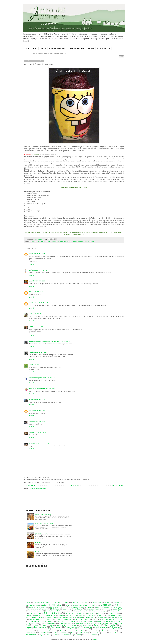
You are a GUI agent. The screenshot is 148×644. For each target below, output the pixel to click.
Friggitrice (61, 615)
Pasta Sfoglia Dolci (103, 623)
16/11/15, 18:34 (40, 254)
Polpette (88, 625)
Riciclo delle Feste (101, 627)
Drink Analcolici (80, 613)
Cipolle (120, 605)
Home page (27, 49)
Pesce (52, 625)
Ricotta (28, 629)
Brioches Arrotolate (41, 552)
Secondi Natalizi (97, 629)
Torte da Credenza (60, 633)
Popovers (38, 542)
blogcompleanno (66, 635)
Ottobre (31, 623)
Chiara (31, 292)
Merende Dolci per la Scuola (112, 619)
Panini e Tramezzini (66, 623)
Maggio (57, 619)
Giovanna (32, 400)
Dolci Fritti (66, 609)
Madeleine (49, 619)
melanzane (78, 635)
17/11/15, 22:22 (40, 421)
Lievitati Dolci (90, 617)
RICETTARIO (43, 49)
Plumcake (73, 625)
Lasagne (81, 617)
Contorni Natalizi (42, 607)
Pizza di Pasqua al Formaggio (44, 523)
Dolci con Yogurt (34, 613)
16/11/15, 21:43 (43, 303)
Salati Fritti (56, 629)
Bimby (75, 602)
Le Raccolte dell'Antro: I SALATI (75, 49)
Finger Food (113, 613)
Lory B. (31, 365)
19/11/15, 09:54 (44, 443)
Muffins (73, 621)
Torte (111, 631)
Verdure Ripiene (114, 633)
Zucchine (55, 635)
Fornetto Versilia (50, 615)
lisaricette (32, 421)
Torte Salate (44, 633)
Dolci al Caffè (118, 609)
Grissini (41, 617)
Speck (62, 631)
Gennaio (82, 615)
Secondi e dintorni (112, 629)
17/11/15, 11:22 (51, 378)
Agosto (28, 603)
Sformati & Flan (42, 631)
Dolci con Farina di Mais (81, 611)
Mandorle (68, 619)
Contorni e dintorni (57, 607)
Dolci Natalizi (77, 609)
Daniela (31, 327)
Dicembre (44, 609)
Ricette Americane (84, 242)
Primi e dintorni (40, 627)
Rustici (48, 629)
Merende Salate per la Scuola (41, 621)
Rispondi (31, 264)
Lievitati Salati (102, 617)
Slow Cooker (53, 631)
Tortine (92, 242)
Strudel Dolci (71, 631)
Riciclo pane (114, 627)
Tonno (104, 631)
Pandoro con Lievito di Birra (44, 514)
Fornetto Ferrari (38, 615)
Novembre (76, 242)
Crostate (90, 607)
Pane (41, 623)
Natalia (31, 314)
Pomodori (98, 625)
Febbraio (101, 613)
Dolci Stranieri (107, 609)
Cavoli (68, 605)
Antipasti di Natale (41, 602)
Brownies (116, 603)
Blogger (96, 639)
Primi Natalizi (110, 625)
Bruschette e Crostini (32, 605)
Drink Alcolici (69, 613)
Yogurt (42, 635)
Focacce (28, 615)
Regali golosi (56, 627)
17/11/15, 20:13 (40, 410)
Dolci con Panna (116, 611)
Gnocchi (102, 615)
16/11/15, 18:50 (43, 270)
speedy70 (32, 281)
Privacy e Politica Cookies (104, 49)
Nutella (120, 621)
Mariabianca (33, 432)
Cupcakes (35, 609)
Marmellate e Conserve (82, 619)
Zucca (47, 635)
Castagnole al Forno (41, 533)
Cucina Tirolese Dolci (103, 607)
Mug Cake (69, 242)
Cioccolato (33, 242)
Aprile (66, 602)
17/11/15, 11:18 (38, 365)
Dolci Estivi (55, 609)
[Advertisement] (70, 497)
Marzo (95, 619)
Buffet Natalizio (55, 605)
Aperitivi (56, 602)
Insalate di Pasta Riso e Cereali (68, 617)
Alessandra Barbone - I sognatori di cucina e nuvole (45, 341)
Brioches (107, 603)
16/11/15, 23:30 (38, 314)
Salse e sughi (83, 629)
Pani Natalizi (51, 623)
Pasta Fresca (79, 623)
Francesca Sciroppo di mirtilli (37, 378)
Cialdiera (75, 605)
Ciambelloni (83, 605)
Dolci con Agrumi (64, 611)
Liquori (114, 617)
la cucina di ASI (33, 303)
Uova (105, 633)
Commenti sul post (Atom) (38, 489)
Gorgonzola (111, 615)
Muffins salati (83, 621)
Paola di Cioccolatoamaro (37, 389)
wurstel (94, 635)
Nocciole (100, 621)
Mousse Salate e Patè (62, 621)
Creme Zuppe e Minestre (76, 607)
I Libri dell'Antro (90, 49)
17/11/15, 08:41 (66, 341)
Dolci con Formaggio (99, 611)
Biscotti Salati (97, 603)
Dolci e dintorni (55, 242)
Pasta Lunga (90, 623)
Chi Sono (35, 49)
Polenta (82, 625)
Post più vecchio (118, 485)
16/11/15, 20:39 (38, 292)
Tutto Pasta (83, 633)
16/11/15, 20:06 (40, 281)
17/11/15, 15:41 (50, 389)
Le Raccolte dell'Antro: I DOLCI (57, 49)
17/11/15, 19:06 (40, 400)
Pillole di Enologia (62, 625)
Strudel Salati (80, 631)
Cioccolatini (94, 605)
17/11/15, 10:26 (42, 352)
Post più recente (30, 485)
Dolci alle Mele (50, 611)
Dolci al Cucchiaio (46, 242)
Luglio (120, 617)
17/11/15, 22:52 (42, 432)
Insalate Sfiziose (51, 617)
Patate (36, 625)
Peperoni (44, 625)
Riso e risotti (38, 629)
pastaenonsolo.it (34, 443)
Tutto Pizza (96, 633)
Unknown (32, 254)
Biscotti (85, 602)
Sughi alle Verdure (93, 631)
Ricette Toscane (87, 627)
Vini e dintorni (31, 635)
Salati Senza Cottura (68, 629)
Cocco (39, 242)
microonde (63, 242)
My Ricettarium (33, 270)
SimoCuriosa (33, 352)
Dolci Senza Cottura (93, 609)
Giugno (92, 615)
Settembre (30, 631)
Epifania (90, 613)
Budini (44, 605)
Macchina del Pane (36, 619)
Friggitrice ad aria (72, 615)
